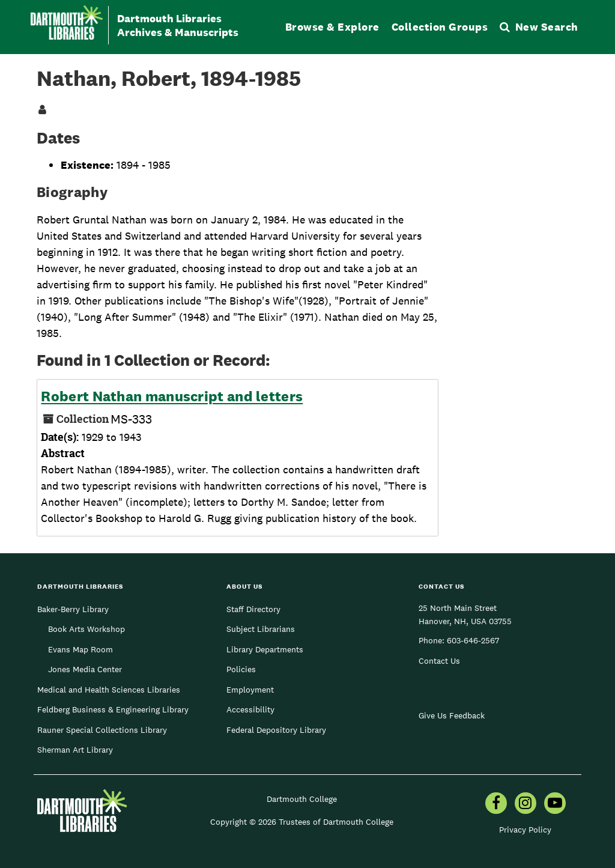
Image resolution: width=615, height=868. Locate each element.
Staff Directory (253, 609)
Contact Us (439, 661)
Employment (250, 690)
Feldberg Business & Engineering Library (113, 709)
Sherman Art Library (75, 750)
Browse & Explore (332, 27)
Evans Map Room (80, 649)
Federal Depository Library (276, 730)
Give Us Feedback (452, 715)
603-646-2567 (473, 640)
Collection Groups (440, 27)
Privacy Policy (525, 830)
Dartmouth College (302, 799)
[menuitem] (496, 804)
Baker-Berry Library (73, 609)
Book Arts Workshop (86, 629)
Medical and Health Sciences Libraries (109, 690)
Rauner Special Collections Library (102, 730)
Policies (241, 669)
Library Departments (265, 649)
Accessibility (250, 709)
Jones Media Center (85, 669)
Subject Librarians (261, 629)
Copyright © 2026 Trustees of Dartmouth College (302, 822)
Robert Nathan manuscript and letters (172, 396)
